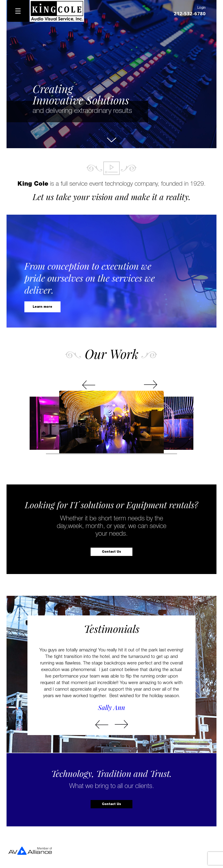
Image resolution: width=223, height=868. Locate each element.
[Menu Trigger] (18, 11)
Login (200, 7)
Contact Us (112, 552)
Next (128, 375)
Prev (95, 375)
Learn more (44, 305)
